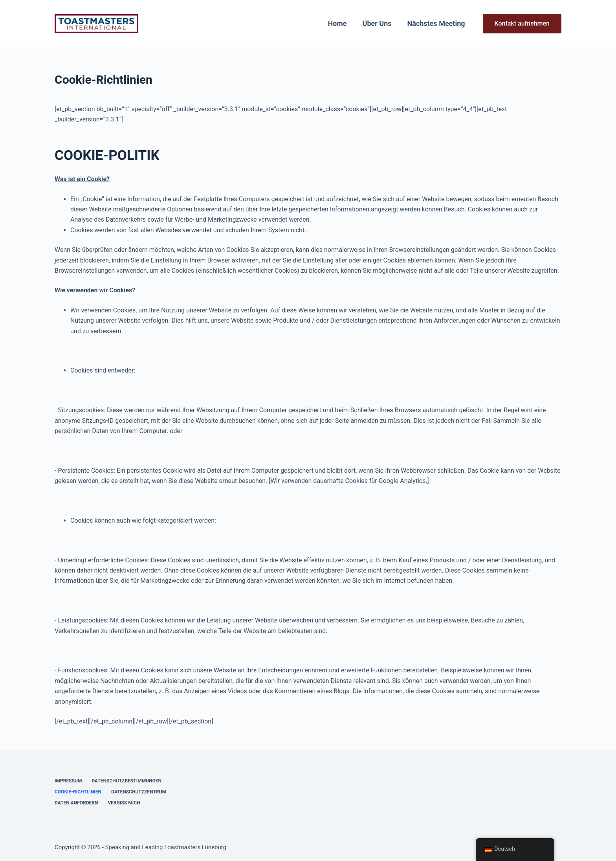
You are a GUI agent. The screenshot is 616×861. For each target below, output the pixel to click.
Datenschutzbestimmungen (126, 781)
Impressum (68, 781)
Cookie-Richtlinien (78, 792)
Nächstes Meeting (436, 23)
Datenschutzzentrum (139, 792)
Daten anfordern (76, 803)
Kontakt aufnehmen (522, 23)
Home (337, 23)
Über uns (377, 23)
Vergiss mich (124, 803)
